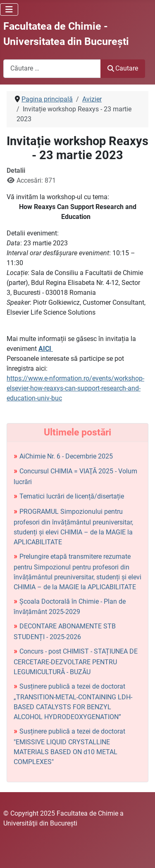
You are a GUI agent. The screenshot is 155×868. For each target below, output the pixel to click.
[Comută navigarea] (9, 9)
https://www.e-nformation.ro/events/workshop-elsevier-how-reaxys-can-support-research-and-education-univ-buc (75, 388)
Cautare (123, 68)
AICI (46, 349)
